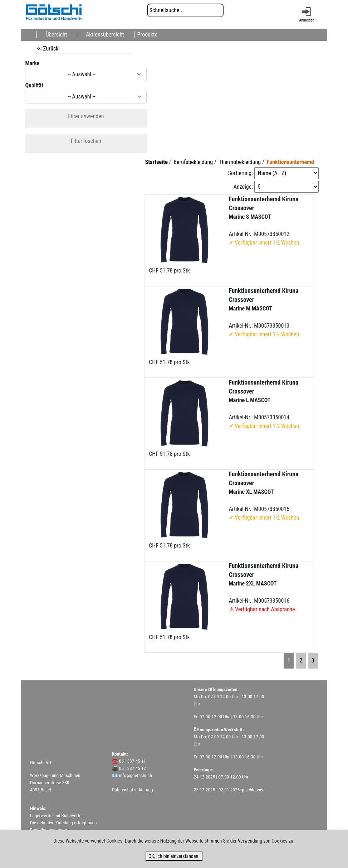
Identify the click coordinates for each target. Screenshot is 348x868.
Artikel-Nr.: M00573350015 (265, 496)
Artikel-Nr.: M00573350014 (265, 404)
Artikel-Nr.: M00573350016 (264, 587)
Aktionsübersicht (105, 35)
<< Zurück (47, 49)
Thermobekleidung (240, 162)
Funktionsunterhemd (290, 162)
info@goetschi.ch (136, 775)
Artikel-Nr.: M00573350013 (265, 312)
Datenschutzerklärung (133, 790)
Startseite (156, 162)
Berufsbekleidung (193, 162)
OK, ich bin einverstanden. (174, 856)
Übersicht (56, 35)
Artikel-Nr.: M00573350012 (265, 221)
